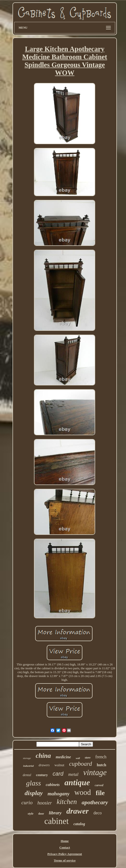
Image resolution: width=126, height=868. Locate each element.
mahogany (58, 794)
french (101, 757)
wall (78, 758)
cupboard (81, 764)
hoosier (45, 803)
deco (98, 813)
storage (27, 758)
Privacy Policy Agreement (65, 854)
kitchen (67, 802)
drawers (44, 765)
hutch (102, 765)
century (42, 775)
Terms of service (65, 860)
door (41, 814)
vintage (95, 772)
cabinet (56, 821)
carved (99, 785)
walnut (59, 765)
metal (73, 774)
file (100, 793)
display (34, 793)
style (31, 814)
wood (83, 792)
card (58, 774)
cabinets (53, 785)
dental (27, 775)
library (55, 813)
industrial (28, 766)
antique (77, 782)
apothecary (95, 802)
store (88, 758)
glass (33, 783)
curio (27, 802)
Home (65, 841)
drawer (78, 811)
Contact (65, 847)
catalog (79, 824)
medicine (63, 757)
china (43, 756)
